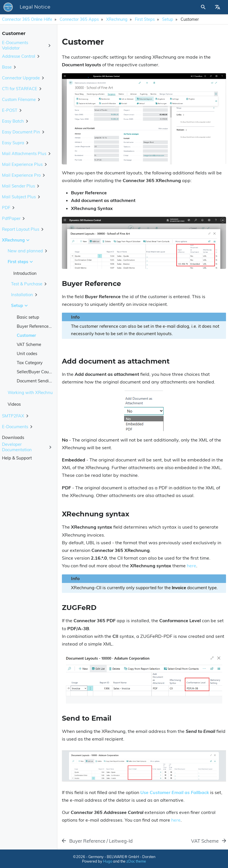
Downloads (13, 437)
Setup (168, 19)
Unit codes (27, 353)
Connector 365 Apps (79, 19)
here (192, 566)
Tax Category (30, 363)
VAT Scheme (29, 344)
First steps (145, 19)
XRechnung (117, 19)
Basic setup (28, 317)
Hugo (108, 861)
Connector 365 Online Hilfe (27, 19)
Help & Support (17, 458)
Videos (14, 404)
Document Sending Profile (42, 381)
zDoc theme (136, 861)
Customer (26, 335)
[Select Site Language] (217, 7)
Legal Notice (35, 7)
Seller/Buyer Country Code (42, 372)
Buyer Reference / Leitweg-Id (45, 326)
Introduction (25, 273)
